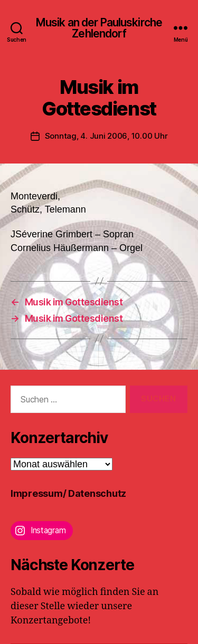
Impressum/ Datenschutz (68, 493)
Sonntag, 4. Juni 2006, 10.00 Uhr (106, 136)
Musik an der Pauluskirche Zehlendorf (99, 28)
